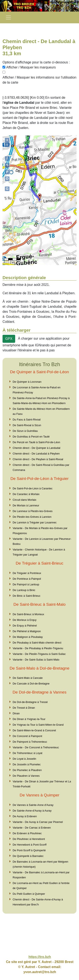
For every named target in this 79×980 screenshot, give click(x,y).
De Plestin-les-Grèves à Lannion (32, 517)
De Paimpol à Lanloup (26, 584)
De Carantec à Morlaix (26, 494)
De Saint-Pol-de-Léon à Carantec (33, 488)
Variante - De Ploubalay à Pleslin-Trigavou (38, 648)
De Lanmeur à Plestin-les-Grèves (33, 511)
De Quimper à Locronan (27, 382)
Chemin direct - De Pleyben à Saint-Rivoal (38, 459)
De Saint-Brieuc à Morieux (28, 614)
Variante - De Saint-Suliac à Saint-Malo (36, 660)
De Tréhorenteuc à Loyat (27, 753)
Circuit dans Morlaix (24, 500)
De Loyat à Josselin (24, 759)
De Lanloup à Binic (24, 590)
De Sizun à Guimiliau (25, 431)
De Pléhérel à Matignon (27, 631)
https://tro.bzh (40, 957)
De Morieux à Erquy (25, 620)
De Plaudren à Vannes (26, 776)
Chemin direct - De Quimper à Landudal (36, 448)
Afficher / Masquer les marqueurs (31, 67)
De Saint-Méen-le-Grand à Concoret (34, 730)
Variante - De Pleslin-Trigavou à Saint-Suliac (39, 654)
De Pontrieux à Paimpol (27, 579)
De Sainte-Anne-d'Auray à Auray (32, 811)
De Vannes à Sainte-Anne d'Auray (33, 805)
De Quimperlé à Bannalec (28, 856)
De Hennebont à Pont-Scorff (30, 845)
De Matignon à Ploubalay (28, 637)
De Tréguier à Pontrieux (27, 573)
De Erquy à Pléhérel (25, 626)
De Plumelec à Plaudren (27, 770)
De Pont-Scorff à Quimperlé (29, 850)
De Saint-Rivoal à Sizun (27, 425)
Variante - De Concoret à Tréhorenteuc (36, 747)
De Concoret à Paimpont (27, 736)
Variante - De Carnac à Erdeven (32, 828)
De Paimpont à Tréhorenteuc (30, 742)
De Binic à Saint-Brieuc (27, 596)
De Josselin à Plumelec (27, 764)
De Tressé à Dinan (24, 708)
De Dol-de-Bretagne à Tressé (30, 702)
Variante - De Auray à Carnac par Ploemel (38, 822)
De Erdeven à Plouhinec (27, 833)
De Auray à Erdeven (25, 816)
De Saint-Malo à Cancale (28, 678)
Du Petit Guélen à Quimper (29, 894)
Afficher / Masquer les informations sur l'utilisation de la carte (39, 80)
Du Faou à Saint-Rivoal (27, 420)
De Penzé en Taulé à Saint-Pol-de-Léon (36, 442)
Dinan (16, 713)
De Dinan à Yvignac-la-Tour (29, 719)
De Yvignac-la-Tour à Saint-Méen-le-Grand (38, 725)
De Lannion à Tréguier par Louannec (35, 522)
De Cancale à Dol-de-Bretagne (31, 684)
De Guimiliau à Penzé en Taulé (31, 437)
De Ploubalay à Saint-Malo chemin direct (37, 643)
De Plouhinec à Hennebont (29, 839)
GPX (9, 339)
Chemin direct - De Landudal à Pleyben (36, 454)
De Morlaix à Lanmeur (26, 505)
